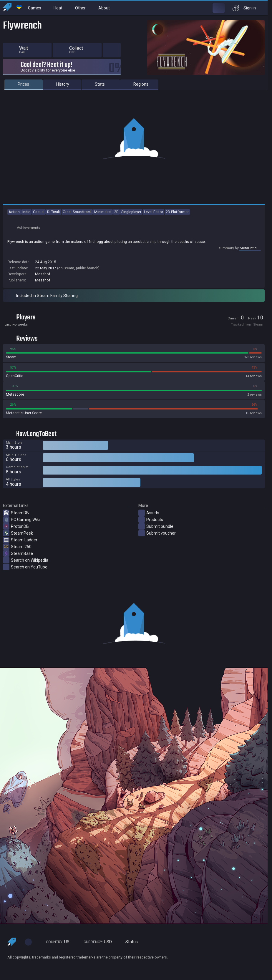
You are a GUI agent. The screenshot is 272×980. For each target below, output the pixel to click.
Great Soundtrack (77, 212)
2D (116, 212)
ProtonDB (16, 526)
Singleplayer (131, 212)
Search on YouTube (25, 567)
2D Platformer (177, 212)
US (55, 942)
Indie (26, 212)
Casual (39, 212)
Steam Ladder (20, 540)
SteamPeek (18, 533)
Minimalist (103, 212)
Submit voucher (157, 533)
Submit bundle (156, 526)
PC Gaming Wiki (21, 520)
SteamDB (16, 513)
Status (129, 942)
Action (14, 212)
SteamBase (18, 553)
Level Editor (154, 212)
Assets (149, 513)
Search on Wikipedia (26, 560)
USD (95, 942)
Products (151, 520)
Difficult (54, 212)
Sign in (253, 8)
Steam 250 (17, 547)
